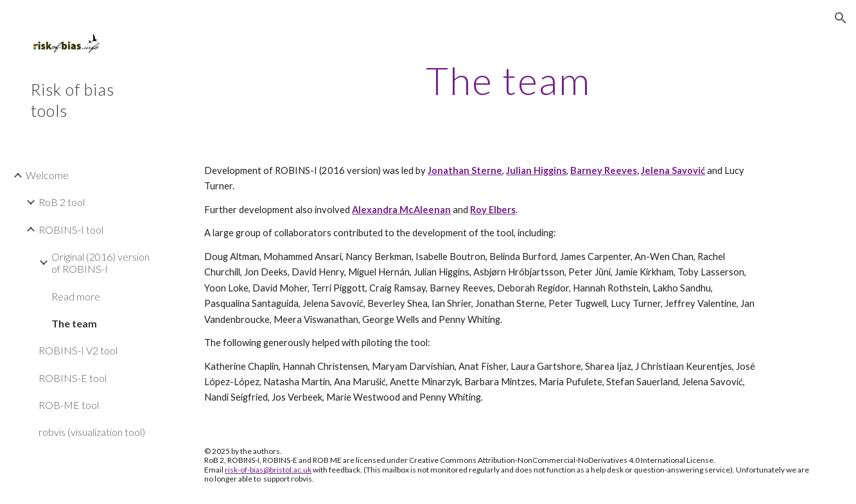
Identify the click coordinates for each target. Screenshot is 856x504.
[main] (508, 80)
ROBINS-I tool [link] (71, 230)
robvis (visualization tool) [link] (92, 432)
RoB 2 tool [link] (62, 202)
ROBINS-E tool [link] (73, 378)
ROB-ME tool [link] (69, 405)
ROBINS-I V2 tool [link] (78, 350)
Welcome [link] (47, 175)
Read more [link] (76, 296)
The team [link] (74, 323)
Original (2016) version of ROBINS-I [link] (100, 263)
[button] (841, 18)
